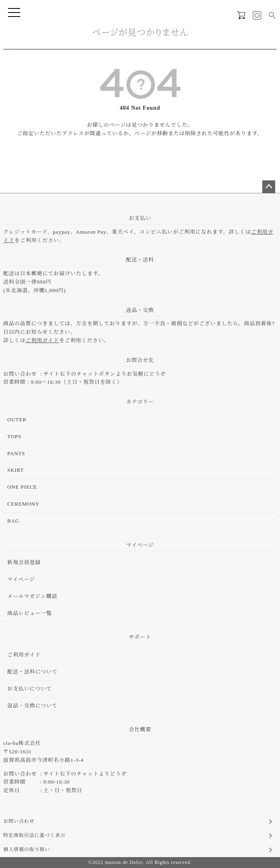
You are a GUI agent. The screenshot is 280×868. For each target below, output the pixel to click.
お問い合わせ (19, 821)
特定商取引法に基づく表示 (34, 835)
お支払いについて (30, 689)
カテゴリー (140, 402)
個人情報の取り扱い (27, 849)
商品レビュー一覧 (30, 613)
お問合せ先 (140, 360)
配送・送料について (32, 672)
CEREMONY (23, 504)
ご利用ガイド (43, 340)
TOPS (14, 436)
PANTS (16, 453)
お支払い (140, 218)
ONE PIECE (22, 487)
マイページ (140, 545)
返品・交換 (140, 310)
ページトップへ (269, 187)
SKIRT (16, 470)
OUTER (17, 419)
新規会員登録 (24, 562)
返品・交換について (32, 706)
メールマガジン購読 (32, 596)
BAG (13, 521)
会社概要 (140, 729)
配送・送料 (140, 260)
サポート (140, 637)
